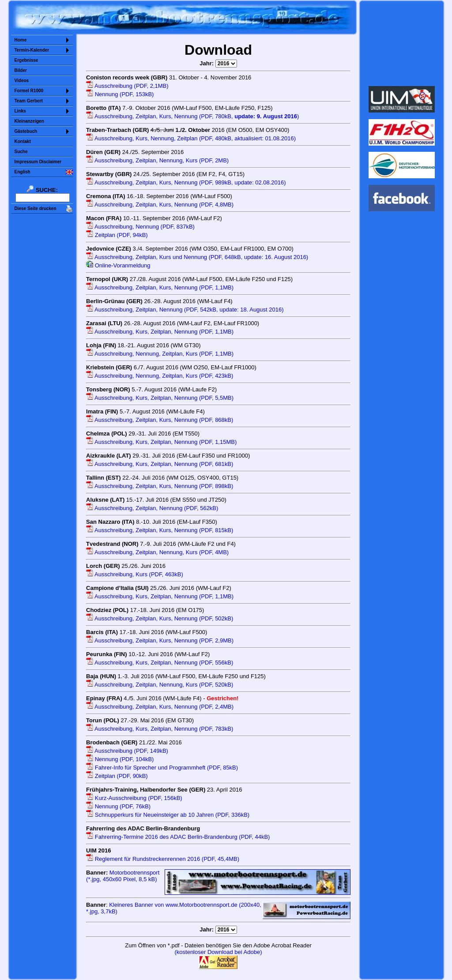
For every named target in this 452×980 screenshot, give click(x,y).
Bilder (21, 70)
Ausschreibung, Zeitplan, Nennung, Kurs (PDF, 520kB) (160, 685)
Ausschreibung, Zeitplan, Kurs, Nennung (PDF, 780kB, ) (192, 116)
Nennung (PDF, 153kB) (120, 94)
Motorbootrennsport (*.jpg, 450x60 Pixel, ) (123, 876)
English (23, 172)
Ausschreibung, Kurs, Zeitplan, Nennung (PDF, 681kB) (160, 464)
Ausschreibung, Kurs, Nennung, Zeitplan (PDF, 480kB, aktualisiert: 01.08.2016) (191, 138)
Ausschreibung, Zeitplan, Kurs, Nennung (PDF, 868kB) (160, 420)
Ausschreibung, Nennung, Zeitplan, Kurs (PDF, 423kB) (160, 376)
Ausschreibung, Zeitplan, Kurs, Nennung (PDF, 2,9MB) (160, 640)
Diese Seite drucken (36, 208)
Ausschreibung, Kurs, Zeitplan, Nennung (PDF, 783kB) (160, 729)
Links (20, 111)
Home (21, 40)
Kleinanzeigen (29, 121)
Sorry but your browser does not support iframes (401, 43)
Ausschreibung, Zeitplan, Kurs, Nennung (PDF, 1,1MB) (160, 287)
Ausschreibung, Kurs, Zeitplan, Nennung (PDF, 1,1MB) (160, 332)
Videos (22, 81)
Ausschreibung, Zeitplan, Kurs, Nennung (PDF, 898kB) (160, 486)
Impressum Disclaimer (38, 162)
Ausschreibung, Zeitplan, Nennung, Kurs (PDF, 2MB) (157, 160)
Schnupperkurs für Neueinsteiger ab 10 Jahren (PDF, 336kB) (168, 815)
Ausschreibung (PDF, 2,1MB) (127, 86)
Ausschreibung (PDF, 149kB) (127, 751)
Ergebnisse (26, 60)
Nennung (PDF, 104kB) (120, 759)
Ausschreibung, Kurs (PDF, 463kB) (135, 574)
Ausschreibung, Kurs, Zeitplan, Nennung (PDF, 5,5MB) (160, 398)
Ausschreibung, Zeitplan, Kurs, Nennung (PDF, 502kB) (160, 618)
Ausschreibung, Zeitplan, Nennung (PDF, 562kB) (152, 508)
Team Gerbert (29, 101)
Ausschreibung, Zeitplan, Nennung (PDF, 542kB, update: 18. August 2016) (185, 310)
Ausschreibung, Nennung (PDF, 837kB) (140, 227)
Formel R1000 (29, 91)
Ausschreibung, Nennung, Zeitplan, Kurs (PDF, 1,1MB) (160, 354)
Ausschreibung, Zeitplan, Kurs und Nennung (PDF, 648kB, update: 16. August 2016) (197, 257)
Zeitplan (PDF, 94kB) (117, 235)
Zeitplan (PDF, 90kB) (117, 776)
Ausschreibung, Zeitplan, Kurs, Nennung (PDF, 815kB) (160, 530)
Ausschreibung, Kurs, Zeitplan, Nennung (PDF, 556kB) (160, 663)
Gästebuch (26, 131)
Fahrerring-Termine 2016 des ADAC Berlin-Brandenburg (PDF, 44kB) (178, 837)
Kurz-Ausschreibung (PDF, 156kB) (134, 798)
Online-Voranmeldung (118, 265)
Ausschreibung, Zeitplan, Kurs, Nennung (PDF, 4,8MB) (160, 205)
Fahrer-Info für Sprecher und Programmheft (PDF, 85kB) (162, 768)
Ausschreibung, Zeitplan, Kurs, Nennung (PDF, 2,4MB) (160, 707)
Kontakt (23, 141)
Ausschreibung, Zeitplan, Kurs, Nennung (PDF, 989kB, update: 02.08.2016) (186, 182)
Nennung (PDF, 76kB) (118, 806)
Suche (21, 152)
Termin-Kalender (32, 50)
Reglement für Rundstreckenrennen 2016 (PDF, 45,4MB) (163, 859)
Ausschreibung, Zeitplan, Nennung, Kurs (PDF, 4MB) (157, 552)
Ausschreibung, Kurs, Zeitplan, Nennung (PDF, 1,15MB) (161, 442)
